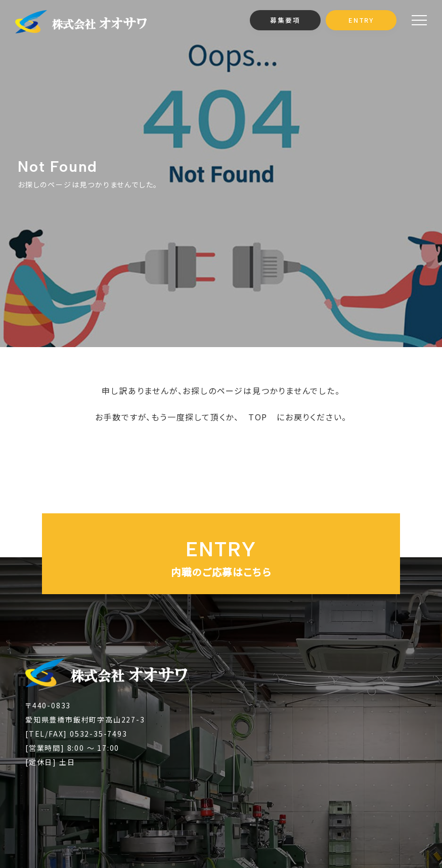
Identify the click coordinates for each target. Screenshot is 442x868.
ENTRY (361, 20)
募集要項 (285, 20)
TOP (258, 417)
